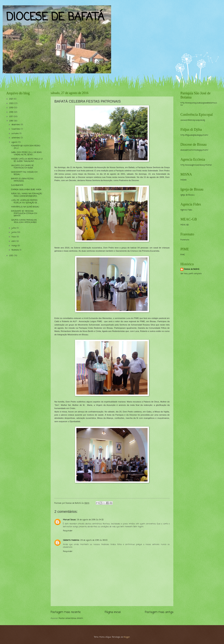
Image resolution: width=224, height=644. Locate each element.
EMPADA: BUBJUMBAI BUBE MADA (26, 190)
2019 (12, 108)
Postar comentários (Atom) (71, 618)
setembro (16, 138)
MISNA (183, 180)
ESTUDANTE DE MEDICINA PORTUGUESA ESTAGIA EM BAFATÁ (24, 214)
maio (14, 237)
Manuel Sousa (69, 520)
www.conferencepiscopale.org (193, 120)
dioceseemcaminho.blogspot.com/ (194, 150)
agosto (15, 142)
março (15, 246)
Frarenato (185, 240)
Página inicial (113, 612)
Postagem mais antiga (159, 612)
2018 (12, 112)
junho (14, 232)
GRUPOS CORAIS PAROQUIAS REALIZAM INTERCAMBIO (24, 221)
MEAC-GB (185, 225)
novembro (16, 129)
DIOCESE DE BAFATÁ (55, 17)
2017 (11, 117)
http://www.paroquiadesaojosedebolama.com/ (199, 104)
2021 (11, 99)
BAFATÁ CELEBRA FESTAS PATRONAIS (22, 180)
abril (14, 241)
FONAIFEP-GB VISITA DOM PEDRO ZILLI (26, 147)
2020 (12, 103)
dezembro (16, 125)
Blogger (127, 637)
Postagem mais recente (66, 612)
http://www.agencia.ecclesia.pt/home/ (196, 165)
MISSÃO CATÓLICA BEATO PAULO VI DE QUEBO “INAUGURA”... (27, 160)
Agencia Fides (186, 210)
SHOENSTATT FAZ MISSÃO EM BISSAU (24, 173)
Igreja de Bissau (187, 195)
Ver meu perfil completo (191, 274)
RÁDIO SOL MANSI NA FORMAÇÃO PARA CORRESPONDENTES (27, 195)
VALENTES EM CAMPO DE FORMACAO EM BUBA (22, 167)
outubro (15, 134)
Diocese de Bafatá (192, 269)
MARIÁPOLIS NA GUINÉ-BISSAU (25, 207)
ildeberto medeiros (71, 540)
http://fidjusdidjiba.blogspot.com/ (194, 135)
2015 (12, 256)
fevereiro (16, 250)
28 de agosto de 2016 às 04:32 (90, 520)
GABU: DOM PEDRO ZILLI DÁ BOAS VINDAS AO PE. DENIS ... (26, 154)
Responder (68, 531)
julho (14, 228)
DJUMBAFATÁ (17, 185)
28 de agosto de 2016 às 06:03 (94, 540)
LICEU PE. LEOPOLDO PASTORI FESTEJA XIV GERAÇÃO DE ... (25, 201)
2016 (12, 121)
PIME (183, 255)
